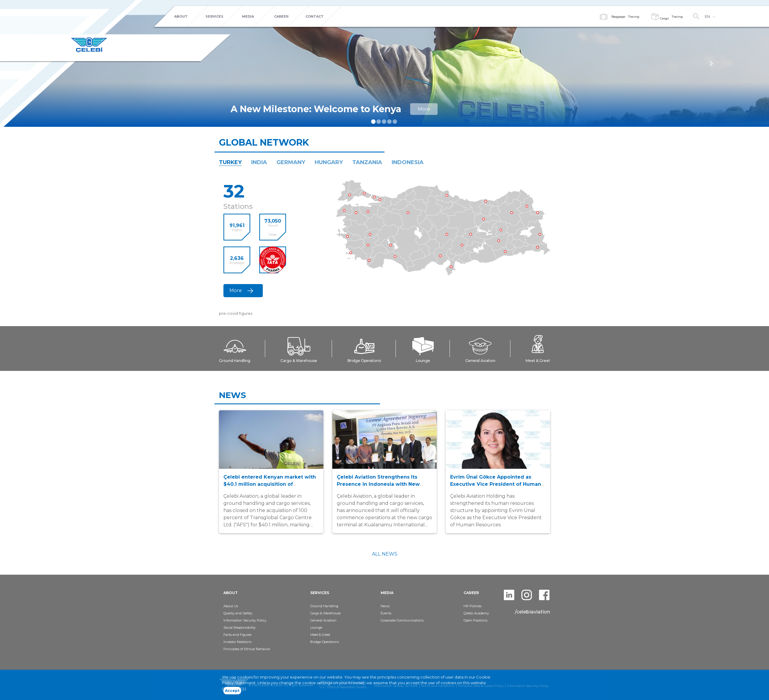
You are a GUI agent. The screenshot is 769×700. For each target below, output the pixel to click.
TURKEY (230, 162)
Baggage (618, 17)
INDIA (259, 162)
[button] (711, 63)
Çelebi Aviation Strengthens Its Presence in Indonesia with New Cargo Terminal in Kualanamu (378, 484)
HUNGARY (329, 162)
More (424, 109)
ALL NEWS (385, 554)
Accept (232, 691)
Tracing (634, 17)
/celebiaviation (532, 612)
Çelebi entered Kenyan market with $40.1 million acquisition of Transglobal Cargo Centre (270, 484)
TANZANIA (367, 162)
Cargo (660, 18)
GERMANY (291, 162)
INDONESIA (408, 162)
